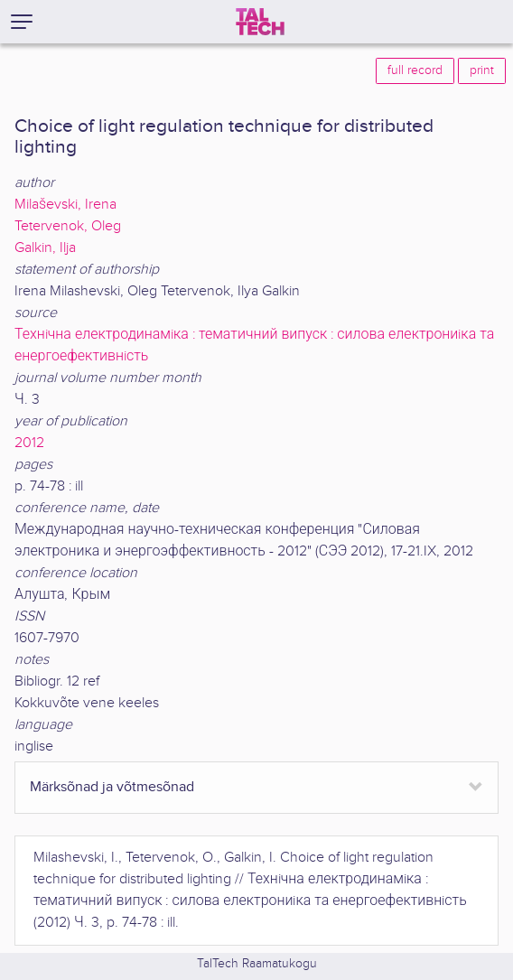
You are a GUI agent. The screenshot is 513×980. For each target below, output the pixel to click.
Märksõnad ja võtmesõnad (112, 787)
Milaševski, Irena (65, 205)
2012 (29, 443)
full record (415, 70)
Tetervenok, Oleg (68, 226)
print (482, 70)
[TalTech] (260, 22)
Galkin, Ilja (45, 248)
